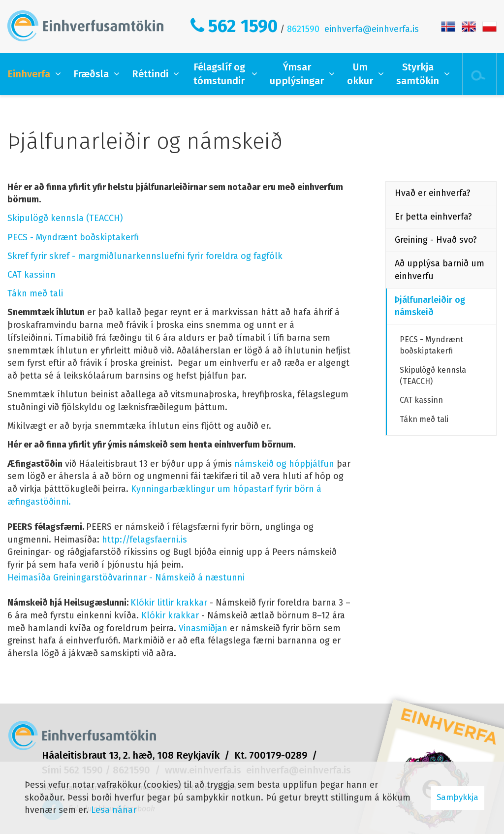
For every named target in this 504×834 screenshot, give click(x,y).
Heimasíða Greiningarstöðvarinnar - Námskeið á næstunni (126, 577)
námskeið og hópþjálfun (284, 464)
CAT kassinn (31, 275)
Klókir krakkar (170, 615)
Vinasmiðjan (203, 628)
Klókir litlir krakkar (169, 603)
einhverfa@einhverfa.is (372, 29)
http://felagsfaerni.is (144, 540)
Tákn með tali (35, 293)
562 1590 (243, 26)
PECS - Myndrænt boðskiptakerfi (73, 237)
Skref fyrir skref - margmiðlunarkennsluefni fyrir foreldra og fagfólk (145, 256)
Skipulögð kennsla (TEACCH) (65, 218)
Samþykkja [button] (457, 797)
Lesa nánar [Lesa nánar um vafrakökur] (114, 810)
